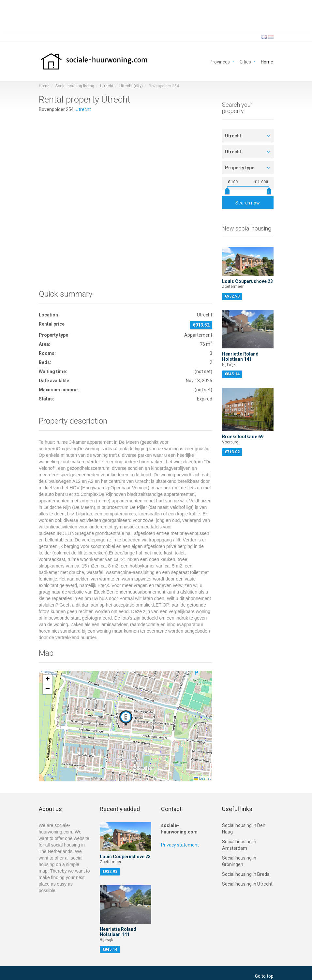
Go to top (264, 976)
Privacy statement (180, 845)
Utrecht (107, 86)
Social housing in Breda (246, 874)
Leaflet (202, 779)
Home (267, 61)
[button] (126, 718)
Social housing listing (75, 86)
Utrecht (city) (131, 86)
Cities (245, 61)
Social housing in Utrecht (247, 884)
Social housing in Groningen (239, 861)
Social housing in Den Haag (244, 829)
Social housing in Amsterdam (239, 845)
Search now (248, 203)
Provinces (220, 61)
